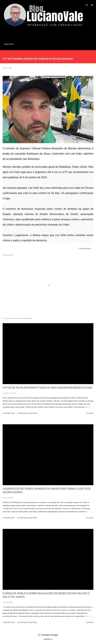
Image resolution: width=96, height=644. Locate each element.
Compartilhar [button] (85, 249)
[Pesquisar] (87, 4)
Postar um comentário (27, 413)
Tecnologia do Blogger (48, 635)
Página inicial (9, 44)
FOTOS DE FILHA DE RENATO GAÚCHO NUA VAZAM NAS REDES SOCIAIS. (48, 388)
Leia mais (90, 413)
